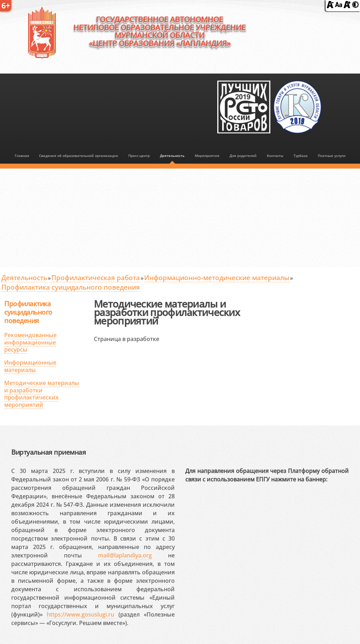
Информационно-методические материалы (217, 277)
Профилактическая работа (96, 277)
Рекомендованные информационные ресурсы (30, 342)
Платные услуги (332, 156)
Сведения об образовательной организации (79, 156)
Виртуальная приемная (49, 452)
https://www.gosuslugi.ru (81, 614)
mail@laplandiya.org (125, 555)
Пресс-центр (139, 156)
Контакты (275, 156)
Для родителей (243, 156)
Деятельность (172, 156)
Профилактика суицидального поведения (71, 287)
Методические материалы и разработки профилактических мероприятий (42, 394)
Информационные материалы (30, 366)
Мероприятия (207, 156)
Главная (22, 156)
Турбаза (301, 156)
